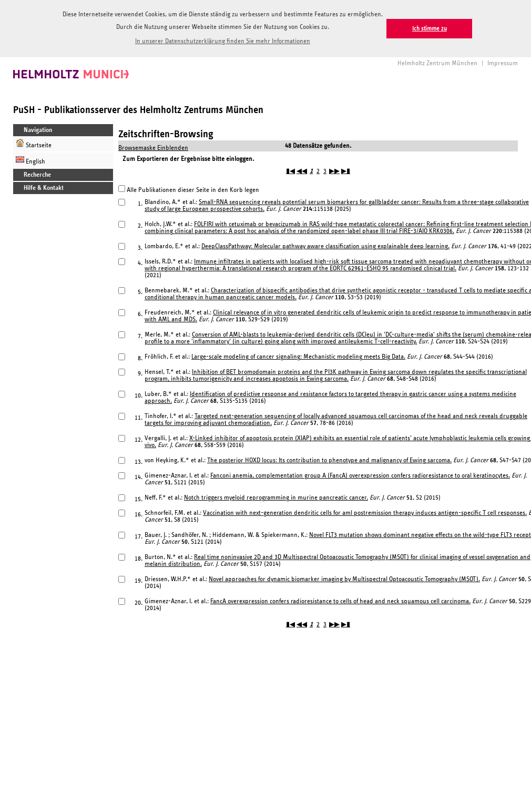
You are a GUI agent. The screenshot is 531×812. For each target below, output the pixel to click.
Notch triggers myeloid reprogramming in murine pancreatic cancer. (276, 498)
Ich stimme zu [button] (430, 29)
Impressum (503, 63)
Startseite (34, 144)
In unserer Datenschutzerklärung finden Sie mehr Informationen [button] (223, 41)
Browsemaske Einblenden (153, 148)
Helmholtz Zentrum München (437, 63)
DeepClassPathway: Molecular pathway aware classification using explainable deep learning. (325, 246)
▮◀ (290, 171)
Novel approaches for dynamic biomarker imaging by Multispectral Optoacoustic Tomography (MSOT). (344, 579)
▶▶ (334, 171)
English (30, 160)
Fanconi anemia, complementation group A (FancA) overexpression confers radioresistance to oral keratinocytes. (360, 476)
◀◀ (302, 171)
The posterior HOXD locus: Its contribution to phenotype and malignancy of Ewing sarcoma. (329, 460)
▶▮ (346, 171)
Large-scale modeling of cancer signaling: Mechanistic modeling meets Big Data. (298, 357)
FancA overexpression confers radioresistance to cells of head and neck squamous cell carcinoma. (340, 601)
